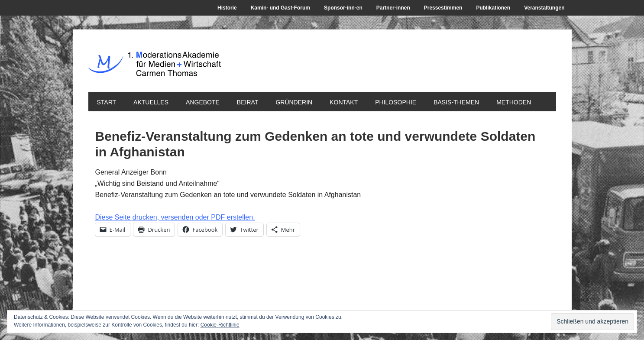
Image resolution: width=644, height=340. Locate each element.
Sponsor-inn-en (343, 8)
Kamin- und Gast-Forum (280, 8)
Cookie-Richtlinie (220, 325)
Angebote (203, 102)
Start (107, 102)
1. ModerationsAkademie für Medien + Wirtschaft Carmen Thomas (246, 69)
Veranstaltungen (544, 8)
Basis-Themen (456, 102)
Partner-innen (393, 8)
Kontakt (344, 102)
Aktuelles (151, 102)
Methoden (514, 102)
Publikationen (493, 8)
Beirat (248, 102)
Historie (227, 8)
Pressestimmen (443, 8)
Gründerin (294, 102)
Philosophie (396, 102)
